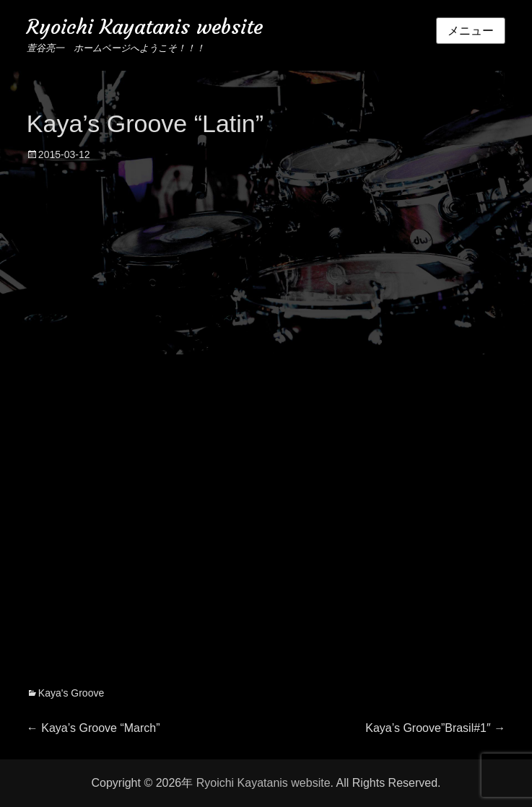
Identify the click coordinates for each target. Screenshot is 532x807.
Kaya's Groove (71, 693)
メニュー (471, 31)
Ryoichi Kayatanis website (145, 27)
